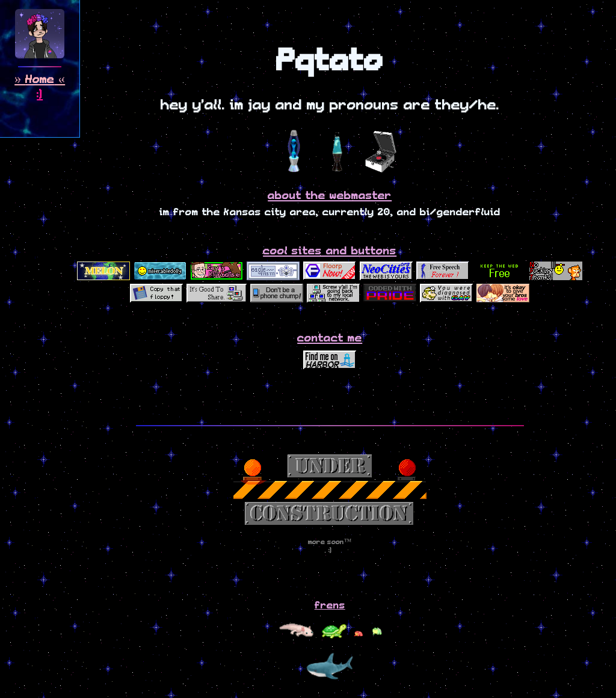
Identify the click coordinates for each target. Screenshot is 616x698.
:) (40, 95)
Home (40, 80)
